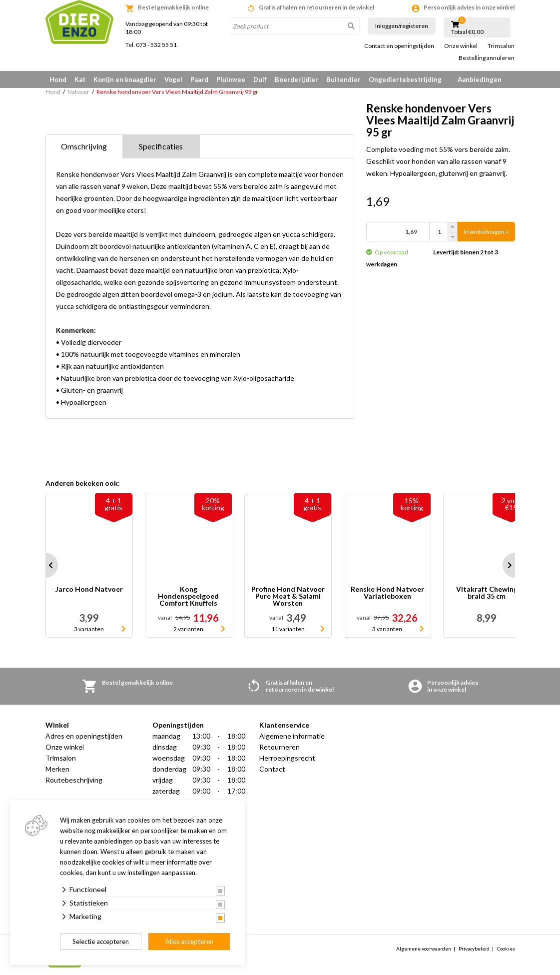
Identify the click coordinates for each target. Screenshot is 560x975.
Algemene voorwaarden (424, 949)
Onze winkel (461, 46)
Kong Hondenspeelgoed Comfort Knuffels (188, 596)
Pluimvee (231, 79)
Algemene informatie (292, 736)
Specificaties (161, 146)
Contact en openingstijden (399, 46)
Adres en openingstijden (84, 736)
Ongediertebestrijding (405, 79)
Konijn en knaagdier (125, 79)
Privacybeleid (474, 949)
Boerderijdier (296, 79)
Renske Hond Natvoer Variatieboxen (387, 593)
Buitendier (343, 79)
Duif (260, 79)
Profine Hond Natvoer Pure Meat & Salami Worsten (288, 596)
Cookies (506, 949)
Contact (272, 769)
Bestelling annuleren (487, 58)
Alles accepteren (189, 942)
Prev (45, 565)
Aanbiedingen (480, 79)
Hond (58, 79)
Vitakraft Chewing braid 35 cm (487, 593)
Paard (199, 79)
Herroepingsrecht (287, 758)
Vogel (173, 79)
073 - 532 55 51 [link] (156, 45)
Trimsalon (501, 46)
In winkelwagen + (486, 232)
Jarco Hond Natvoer (89, 589)
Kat (80, 79)
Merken (57, 769)
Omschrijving (84, 146)
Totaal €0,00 (467, 32)
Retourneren (280, 747)
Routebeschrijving (74, 780)
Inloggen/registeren (402, 26)
